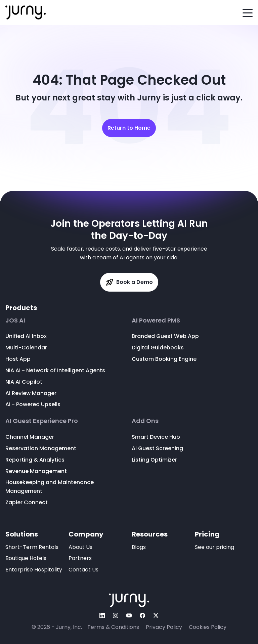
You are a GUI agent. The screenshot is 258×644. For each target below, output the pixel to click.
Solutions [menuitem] (22, 534)
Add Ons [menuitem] (145, 421)
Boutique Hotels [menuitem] (26, 558)
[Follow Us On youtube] (129, 615)
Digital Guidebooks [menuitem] (158, 348)
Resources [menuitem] (150, 534)
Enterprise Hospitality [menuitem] (34, 570)
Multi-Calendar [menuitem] (26, 348)
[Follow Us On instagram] (116, 615)
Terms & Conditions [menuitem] (113, 627)
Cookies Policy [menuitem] (208, 627)
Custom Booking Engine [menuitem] (164, 359)
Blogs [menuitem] (139, 547)
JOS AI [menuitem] (15, 320)
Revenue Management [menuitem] (36, 471)
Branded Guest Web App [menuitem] (165, 336)
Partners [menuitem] (80, 558)
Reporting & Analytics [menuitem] (35, 460)
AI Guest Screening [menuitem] (157, 448)
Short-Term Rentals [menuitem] (32, 547)
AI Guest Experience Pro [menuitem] (42, 421)
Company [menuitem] (86, 534)
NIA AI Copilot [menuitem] (24, 382)
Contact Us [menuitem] (83, 570)
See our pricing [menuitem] (214, 547)
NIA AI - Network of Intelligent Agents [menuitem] (55, 370)
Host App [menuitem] (18, 359)
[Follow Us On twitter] (156, 615)
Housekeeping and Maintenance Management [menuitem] (50, 487)
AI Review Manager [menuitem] (31, 393)
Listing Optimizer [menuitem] (154, 460)
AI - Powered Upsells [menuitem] (33, 404)
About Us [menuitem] (80, 547)
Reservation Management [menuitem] (41, 448)
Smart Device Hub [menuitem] (156, 437)
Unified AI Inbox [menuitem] (26, 336)
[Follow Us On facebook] (142, 615)
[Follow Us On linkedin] (102, 615)
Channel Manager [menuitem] (30, 437)
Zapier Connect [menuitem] (27, 502)
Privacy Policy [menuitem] (164, 627)
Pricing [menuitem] (207, 534)
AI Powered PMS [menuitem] (156, 320)
